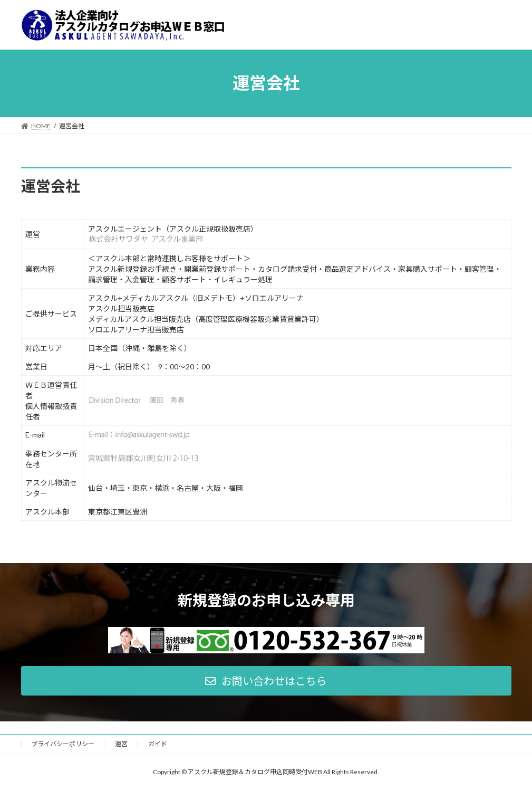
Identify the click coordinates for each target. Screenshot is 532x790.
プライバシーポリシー (63, 744)
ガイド (158, 744)
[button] (266, 681)
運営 (121, 744)
